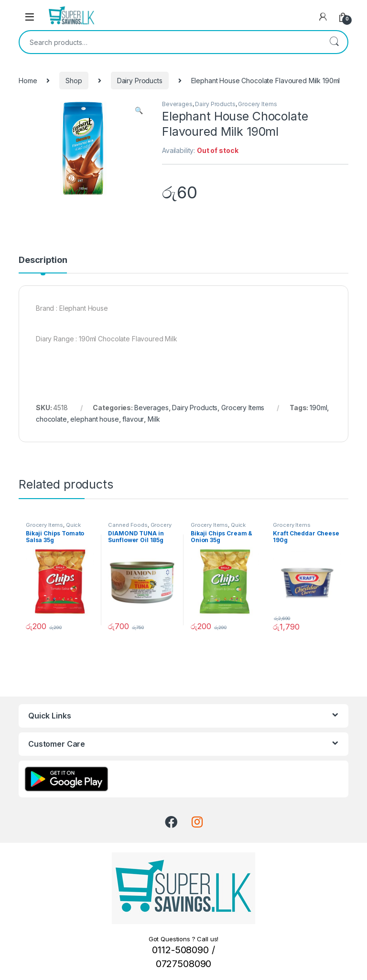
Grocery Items (257, 104)
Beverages (177, 104)
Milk (154, 419)
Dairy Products (140, 81)
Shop (74, 81)
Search (334, 42)
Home (28, 81)
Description (43, 260)
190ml (318, 408)
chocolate (51, 419)
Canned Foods (128, 525)
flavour (133, 419)
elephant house (94, 419)
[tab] (43, 264)
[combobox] (170, 42)
